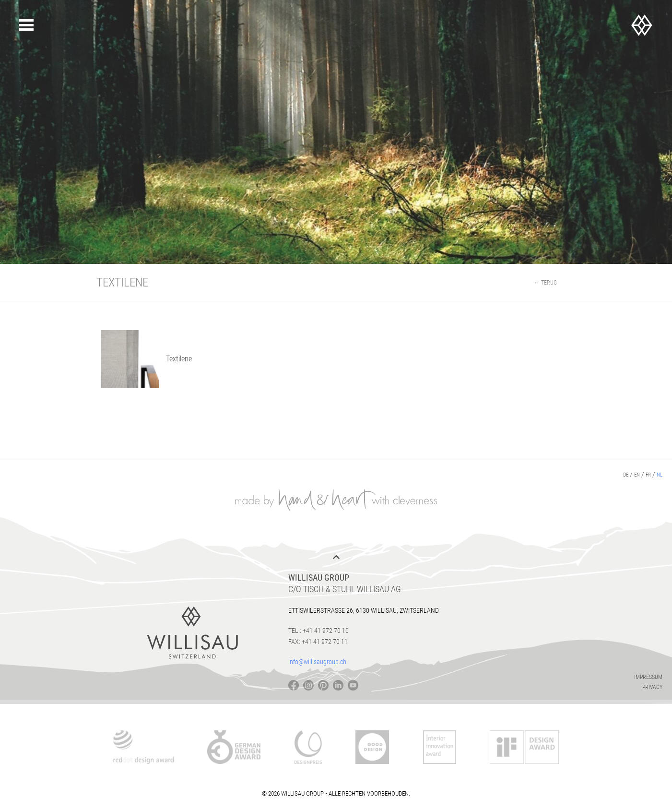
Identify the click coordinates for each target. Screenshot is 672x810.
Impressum (648, 677)
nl (660, 475)
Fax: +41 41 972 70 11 (318, 642)
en (637, 475)
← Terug (545, 283)
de (626, 475)
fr (648, 475)
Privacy (652, 687)
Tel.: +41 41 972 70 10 (318, 631)
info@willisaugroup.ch (317, 662)
